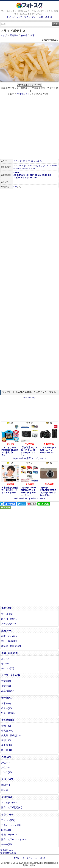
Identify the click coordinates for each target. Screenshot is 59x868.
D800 (29, 166)
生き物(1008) (8, 720)
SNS (43, 858)
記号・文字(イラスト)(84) (14, 839)
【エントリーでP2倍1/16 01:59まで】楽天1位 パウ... (10, 451)
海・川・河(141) (9, 619)
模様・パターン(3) (10, 835)
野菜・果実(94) (9, 713)
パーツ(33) (7, 772)
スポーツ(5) (7, 779)
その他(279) (7, 797)
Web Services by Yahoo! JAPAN (30, 498)
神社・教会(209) (9, 641)
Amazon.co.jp (29, 398)
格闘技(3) (6, 785)
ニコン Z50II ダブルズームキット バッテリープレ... (48, 450)
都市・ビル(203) (9, 636)
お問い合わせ (46, 17)
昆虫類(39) (7, 745)
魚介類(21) (7, 750)
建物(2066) (7, 631)
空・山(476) (7, 614)
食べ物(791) (7, 698)
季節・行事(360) (10, 653)
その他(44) (7, 844)
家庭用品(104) (8, 691)
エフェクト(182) (9, 803)
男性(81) (5, 763)
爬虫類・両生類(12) (11, 735)
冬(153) (5, 663)
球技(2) (5, 790)
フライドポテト (21, 161)
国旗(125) (6, 830)
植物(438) (6, 726)
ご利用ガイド (23, 94)
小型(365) (6, 686)
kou (15, 187)
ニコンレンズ (39, 166)
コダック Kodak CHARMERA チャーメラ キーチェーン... (28, 491)
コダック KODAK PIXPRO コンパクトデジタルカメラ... (48, 491)
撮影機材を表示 (8, 853)
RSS (16, 858)
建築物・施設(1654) (11, 646)
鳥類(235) (6, 740)
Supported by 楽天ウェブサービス (29, 458)
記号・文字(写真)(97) (12, 807)
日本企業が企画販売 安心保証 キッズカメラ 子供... (10, 490)
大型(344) (6, 681)
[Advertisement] (29, 128)
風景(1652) (7, 608)
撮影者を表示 (7, 850)
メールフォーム (30, 858)
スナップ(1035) (9, 624)
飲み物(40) (7, 708)
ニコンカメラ (20, 166)
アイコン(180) (8, 820)
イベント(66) (8, 668)
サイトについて (14, 17)
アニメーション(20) (11, 825)
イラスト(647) (8, 814)
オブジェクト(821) (11, 675)
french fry (38, 161)
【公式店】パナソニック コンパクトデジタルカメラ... (29, 451)
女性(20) (5, 767)
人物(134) (6, 757)
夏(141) (5, 659)
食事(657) (6, 703)
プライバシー (31, 17)
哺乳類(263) (7, 731)
